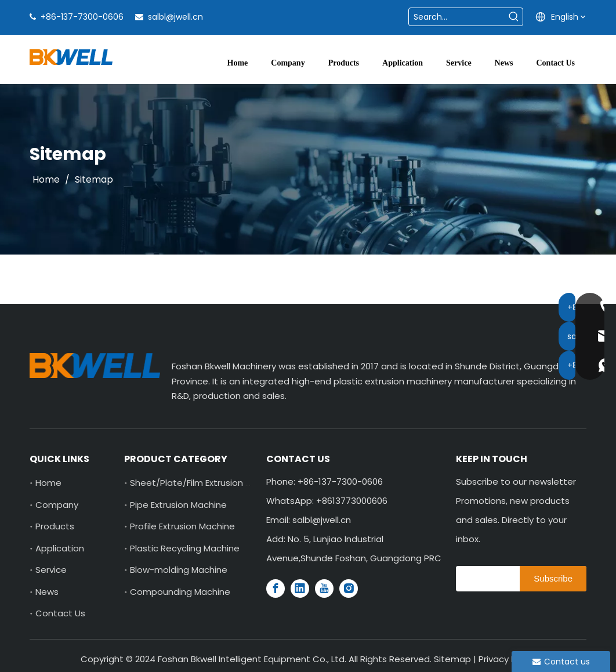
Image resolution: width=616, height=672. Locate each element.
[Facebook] (276, 589)
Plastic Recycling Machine (185, 548)
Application (60, 548)
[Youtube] (324, 589)
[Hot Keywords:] (514, 17)
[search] (485, 579)
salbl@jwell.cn (175, 17)
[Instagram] (349, 589)
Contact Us (60, 613)
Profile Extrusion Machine (182, 526)
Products (55, 526)
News (47, 592)
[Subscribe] (553, 579)
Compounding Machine (180, 592)
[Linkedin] (300, 589)
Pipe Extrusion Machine (178, 505)
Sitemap (452, 659)
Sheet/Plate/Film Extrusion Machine (206, 483)
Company (57, 505)
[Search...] (457, 17)
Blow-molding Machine (179, 570)
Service (51, 570)
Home (48, 483)
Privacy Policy (507, 659)
